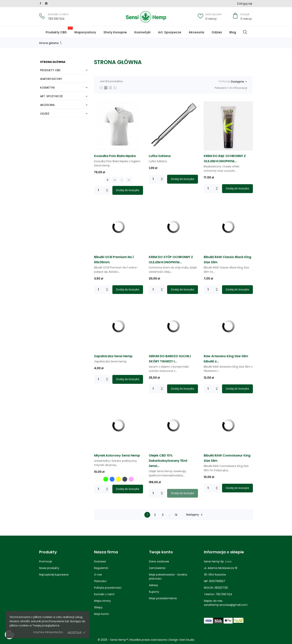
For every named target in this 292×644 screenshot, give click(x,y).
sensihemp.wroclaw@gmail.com (226, 605)
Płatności (100, 581)
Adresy (154, 585)
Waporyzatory (85, 32)
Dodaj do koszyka (128, 190)
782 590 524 (56, 19)
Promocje (46, 561)
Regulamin (101, 568)
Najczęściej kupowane (54, 575)
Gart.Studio (187, 640)
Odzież (217, 32)
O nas (98, 575)
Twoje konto (161, 552)
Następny (195, 515)
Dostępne (239, 82)
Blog (236, 30)
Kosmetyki (142, 32)
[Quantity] (102, 190)
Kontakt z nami (58, 14)
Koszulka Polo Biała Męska (115, 156)
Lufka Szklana (160, 156)
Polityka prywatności (48, 632)
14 (176, 515)
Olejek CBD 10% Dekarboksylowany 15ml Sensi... (168, 461)
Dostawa (100, 561)
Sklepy (98, 607)
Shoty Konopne (118, 30)
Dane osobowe (159, 561)
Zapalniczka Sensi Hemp (113, 356)
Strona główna (53, 62)
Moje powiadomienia (163, 598)
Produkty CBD (59, 30)
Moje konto (101, 614)
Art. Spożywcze (170, 32)
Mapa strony (102, 601)
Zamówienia (157, 568)
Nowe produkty (49, 568)
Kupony (154, 592)
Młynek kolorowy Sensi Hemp (117, 455)
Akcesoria (196, 32)
